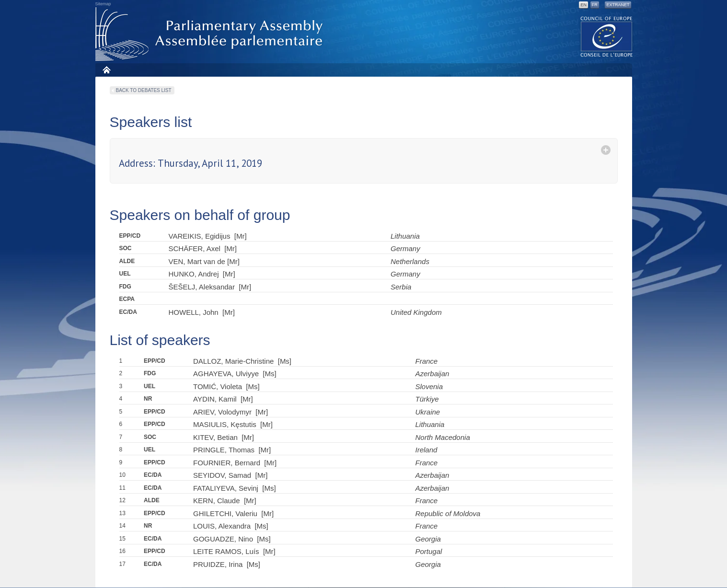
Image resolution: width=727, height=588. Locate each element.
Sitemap (103, 4)
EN (583, 5)
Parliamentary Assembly (211, 34)
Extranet (618, 5)
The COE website (607, 36)
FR (595, 5)
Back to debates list (144, 90)
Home (106, 70)
